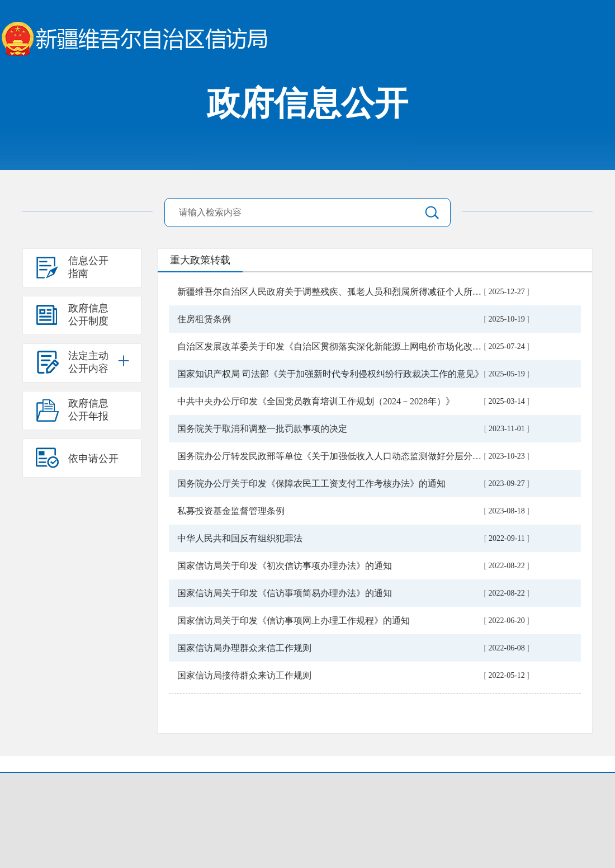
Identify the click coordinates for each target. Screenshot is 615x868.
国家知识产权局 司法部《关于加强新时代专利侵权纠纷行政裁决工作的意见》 (330, 374)
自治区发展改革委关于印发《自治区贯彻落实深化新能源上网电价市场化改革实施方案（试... (359, 346)
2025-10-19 (507, 319)
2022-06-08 (507, 648)
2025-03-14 (507, 401)
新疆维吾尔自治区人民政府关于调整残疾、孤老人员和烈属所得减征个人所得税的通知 (347, 292)
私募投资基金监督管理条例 (231, 511)
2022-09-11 (507, 538)
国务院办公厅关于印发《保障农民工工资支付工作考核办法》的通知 (311, 483)
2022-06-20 (507, 621)
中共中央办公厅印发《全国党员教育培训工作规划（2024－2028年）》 (316, 401)
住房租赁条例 (204, 319)
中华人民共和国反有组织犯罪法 (240, 538)
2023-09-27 (507, 483)
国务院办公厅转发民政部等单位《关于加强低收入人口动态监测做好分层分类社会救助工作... (359, 456)
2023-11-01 (507, 429)
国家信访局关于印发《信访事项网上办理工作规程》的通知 (294, 621)
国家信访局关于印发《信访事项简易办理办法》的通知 (285, 593)
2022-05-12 (507, 675)
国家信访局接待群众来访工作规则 (244, 675)
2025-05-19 (507, 374)
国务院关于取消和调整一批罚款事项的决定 (262, 429)
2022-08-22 (507, 566)
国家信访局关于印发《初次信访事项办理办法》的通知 (285, 566)
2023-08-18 (507, 511)
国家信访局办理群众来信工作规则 (244, 648)
